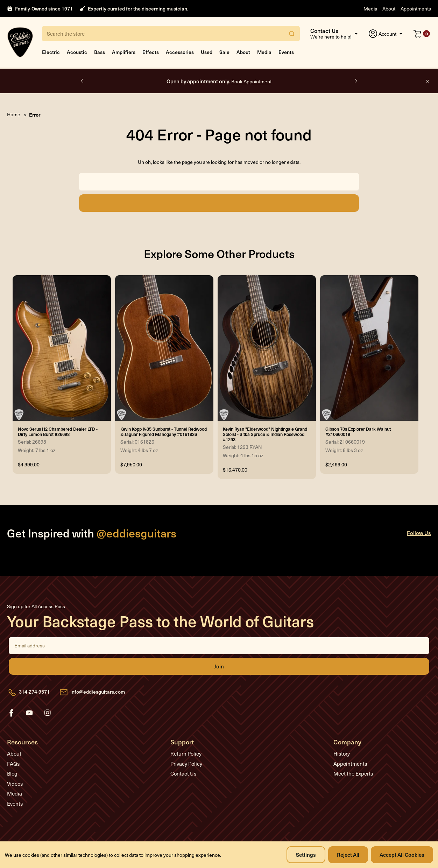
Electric (51, 52)
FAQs (13, 764)
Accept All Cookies (402, 855)
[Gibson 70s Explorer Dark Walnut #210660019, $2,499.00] (369, 348)
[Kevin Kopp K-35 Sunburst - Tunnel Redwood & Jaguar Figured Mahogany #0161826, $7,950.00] (164, 348)
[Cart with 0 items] (422, 34)
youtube (29, 713)
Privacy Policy (186, 764)
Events (286, 52)
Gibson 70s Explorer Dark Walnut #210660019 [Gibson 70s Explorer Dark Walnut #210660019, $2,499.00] (358, 431)
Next (355, 81)
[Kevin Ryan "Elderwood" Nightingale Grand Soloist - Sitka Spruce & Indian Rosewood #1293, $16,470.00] (267, 348)
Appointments (416, 9)
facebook (11, 713)
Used (207, 52)
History (342, 754)
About (389, 9)
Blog (12, 773)
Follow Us (419, 533)
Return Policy (186, 754)
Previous (83, 81)
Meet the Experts (353, 773)
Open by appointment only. (219, 81)
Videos (15, 784)
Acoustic (77, 52)
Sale (224, 52)
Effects (151, 52)
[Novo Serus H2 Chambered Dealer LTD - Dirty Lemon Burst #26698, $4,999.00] (62, 348)
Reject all (348, 855)
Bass (100, 52)
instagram (48, 713)
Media (370, 9)
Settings (306, 855)
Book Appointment (251, 81)
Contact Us (183, 773)
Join (219, 666)
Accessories (180, 52)
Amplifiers (124, 52)
